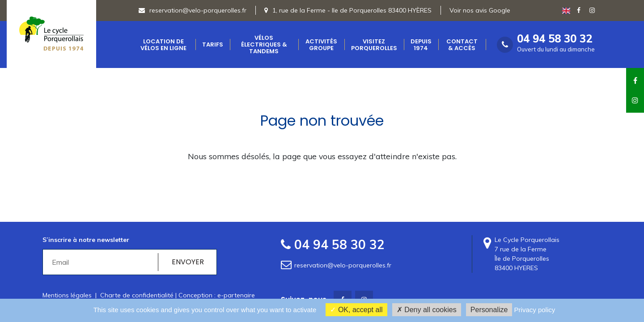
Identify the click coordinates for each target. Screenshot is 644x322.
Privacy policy (535, 310)
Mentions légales (67, 295)
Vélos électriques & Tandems (264, 44)
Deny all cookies (427, 310)
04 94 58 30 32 (555, 39)
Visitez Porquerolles (374, 45)
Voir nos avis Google (480, 10)
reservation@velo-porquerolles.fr (193, 10)
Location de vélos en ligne (163, 45)
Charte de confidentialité (137, 295)
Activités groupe (321, 45)
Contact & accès (462, 45)
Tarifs (213, 44)
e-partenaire (236, 295)
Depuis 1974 (421, 45)
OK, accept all (356, 310)
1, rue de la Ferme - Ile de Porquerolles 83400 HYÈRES (352, 10)
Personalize (489, 310)
